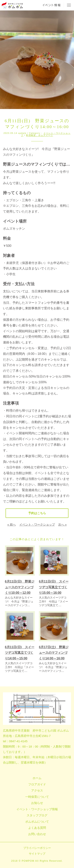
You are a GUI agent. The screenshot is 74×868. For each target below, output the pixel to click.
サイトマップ (37, 854)
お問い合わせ (37, 834)
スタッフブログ (37, 815)
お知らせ (37, 803)
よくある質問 (37, 828)
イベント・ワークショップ (37, 524)
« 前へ (12, 524)
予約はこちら (37, 513)
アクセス (37, 790)
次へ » (62, 524)
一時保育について (37, 797)
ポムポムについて (37, 822)
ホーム (37, 778)
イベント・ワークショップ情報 (37, 809)
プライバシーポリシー (37, 848)
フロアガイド (37, 784)
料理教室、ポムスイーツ (40, 135)
